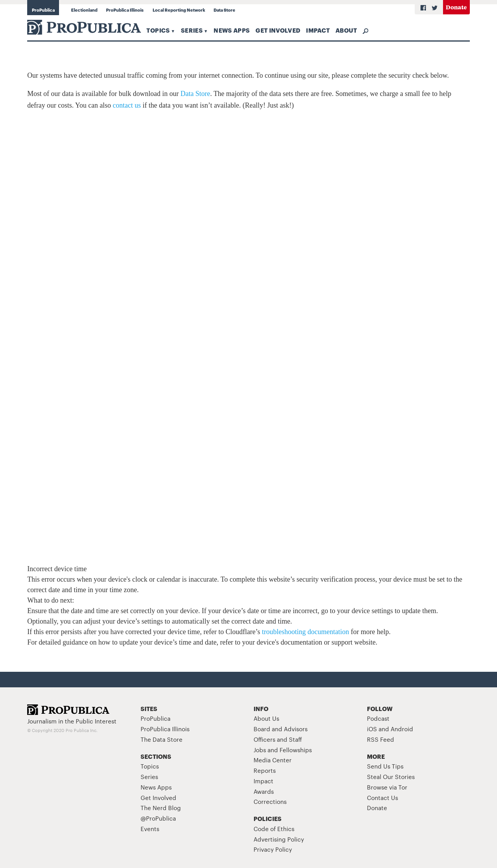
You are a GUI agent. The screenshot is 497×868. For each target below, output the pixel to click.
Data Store (224, 10)
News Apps (232, 30)
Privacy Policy (273, 849)
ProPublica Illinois (125, 10)
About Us (266, 718)
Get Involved (278, 30)
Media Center (273, 760)
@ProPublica (158, 818)
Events (150, 829)
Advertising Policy (279, 839)
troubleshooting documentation (306, 632)
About (346, 30)
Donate (456, 7)
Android (402, 729)
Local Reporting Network (179, 10)
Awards (264, 791)
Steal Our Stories (391, 776)
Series (192, 30)
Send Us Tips (385, 766)
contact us (127, 105)
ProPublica (43, 10)
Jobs (260, 750)
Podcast (378, 718)
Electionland (84, 10)
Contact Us (382, 797)
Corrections (270, 801)
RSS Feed (381, 739)
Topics (158, 30)
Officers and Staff (278, 739)
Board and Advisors (281, 729)
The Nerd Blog (161, 808)
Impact (318, 30)
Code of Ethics (274, 829)
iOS (372, 729)
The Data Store (162, 739)
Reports (265, 770)
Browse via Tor (387, 787)
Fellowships (296, 750)
